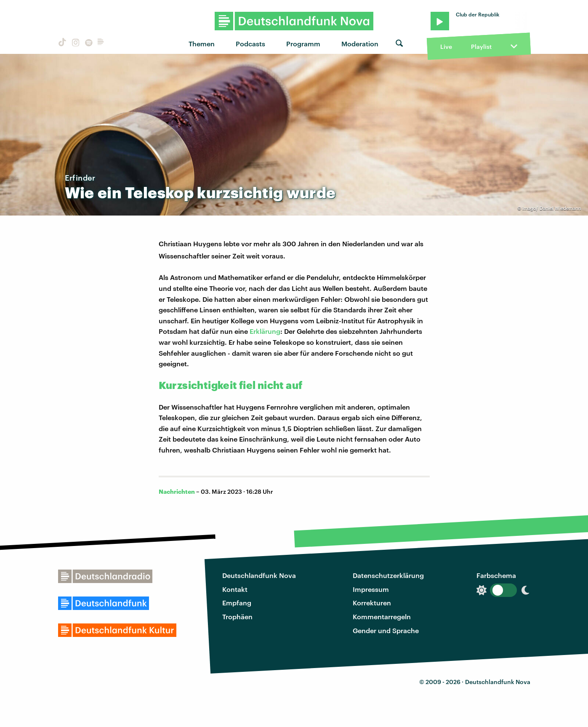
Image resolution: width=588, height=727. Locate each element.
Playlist (481, 47)
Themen (202, 44)
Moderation (360, 44)
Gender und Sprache (386, 630)
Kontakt (235, 589)
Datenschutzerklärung (388, 575)
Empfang (237, 603)
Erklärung (265, 331)
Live (446, 47)
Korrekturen (372, 603)
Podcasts (250, 44)
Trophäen (237, 616)
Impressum (371, 589)
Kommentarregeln (382, 616)
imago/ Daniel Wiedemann (552, 208)
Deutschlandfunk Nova (259, 575)
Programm (303, 44)
